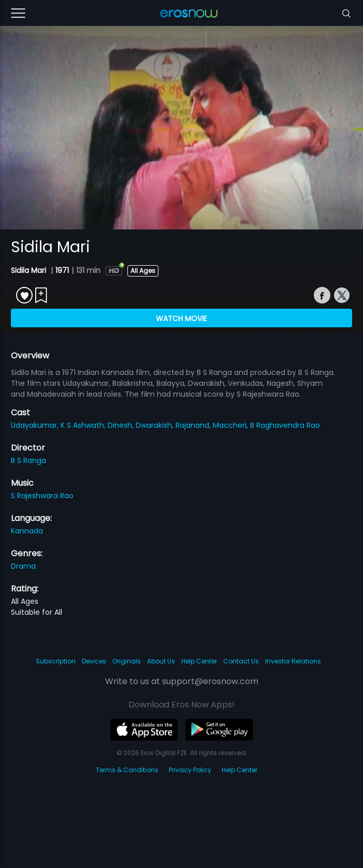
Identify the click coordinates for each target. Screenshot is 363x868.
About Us (161, 661)
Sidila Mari (30, 270)
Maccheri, (231, 425)
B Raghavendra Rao (285, 425)
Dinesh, (122, 425)
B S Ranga (28, 460)
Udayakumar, (36, 425)
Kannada (27, 531)
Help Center (199, 661)
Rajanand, (194, 425)
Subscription (56, 661)
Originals (127, 661)
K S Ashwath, (84, 425)
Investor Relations (293, 661)
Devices (94, 661)
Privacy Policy (190, 770)
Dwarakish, (156, 425)
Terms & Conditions (127, 770)
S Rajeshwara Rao (42, 496)
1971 (62, 270)
